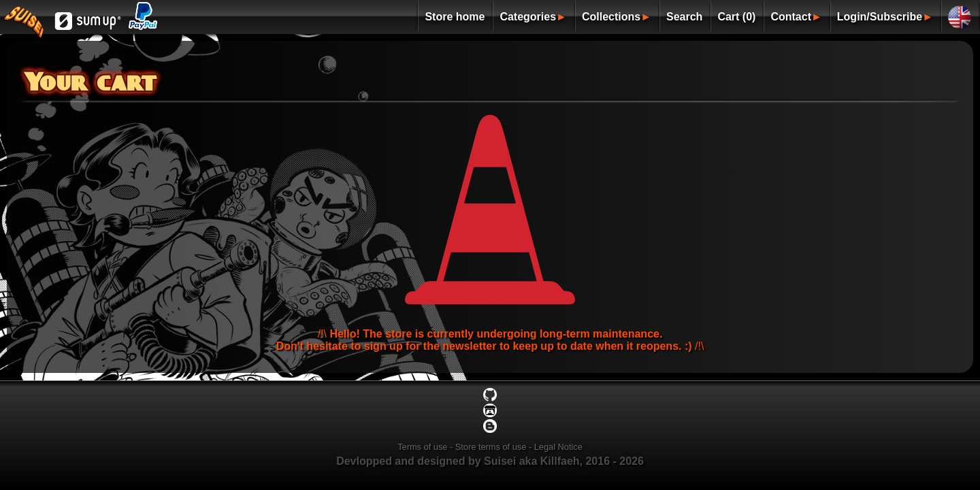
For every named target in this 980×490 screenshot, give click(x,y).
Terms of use (422, 447)
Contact (791, 17)
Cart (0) (736, 17)
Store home (455, 17)
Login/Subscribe (880, 17)
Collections (611, 17)
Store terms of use (491, 447)
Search (684, 17)
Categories (528, 17)
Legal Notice (558, 447)
